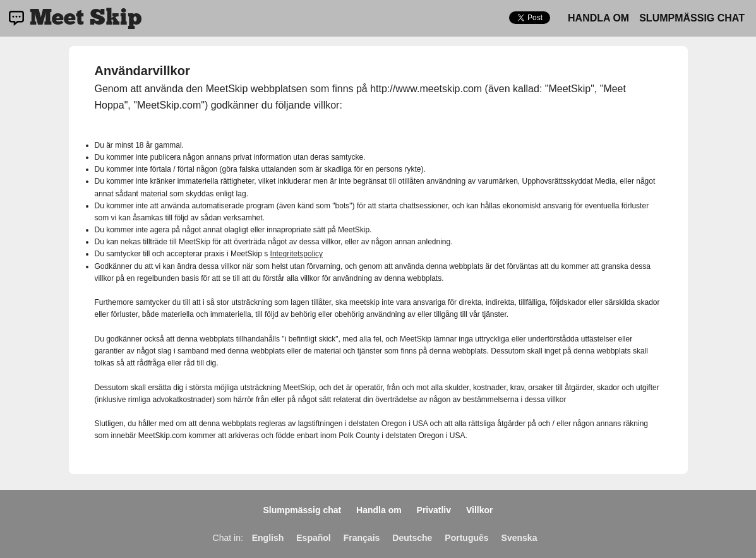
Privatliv (434, 510)
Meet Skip (86, 18)
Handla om (598, 18)
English (268, 538)
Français (362, 538)
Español (313, 538)
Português (466, 538)
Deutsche (412, 538)
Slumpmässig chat (692, 18)
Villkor (480, 510)
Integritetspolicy (297, 254)
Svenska (519, 538)
